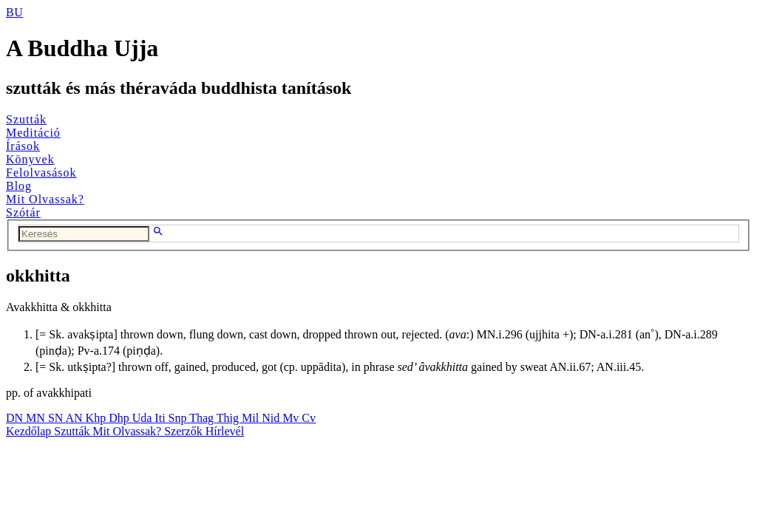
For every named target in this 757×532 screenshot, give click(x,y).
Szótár (23, 212)
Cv (309, 418)
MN (37, 418)
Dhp (120, 418)
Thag (203, 418)
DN (16, 418)
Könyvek (30, 159)
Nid (272, 418)
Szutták (26, 119)
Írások (23, 146)
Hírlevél (225, 431)
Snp (179, 418)
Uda (144, 418)
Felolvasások (41, 173)
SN (57, 418)
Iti (161, 418)
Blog (19, 186)
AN (75, 418)
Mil (252, 418)
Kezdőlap (30, 431)
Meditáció (33, 133)
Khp (98, 418)
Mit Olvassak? (45, 199)
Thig (229, 418)
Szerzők (185, 431)
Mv (292, 418)
